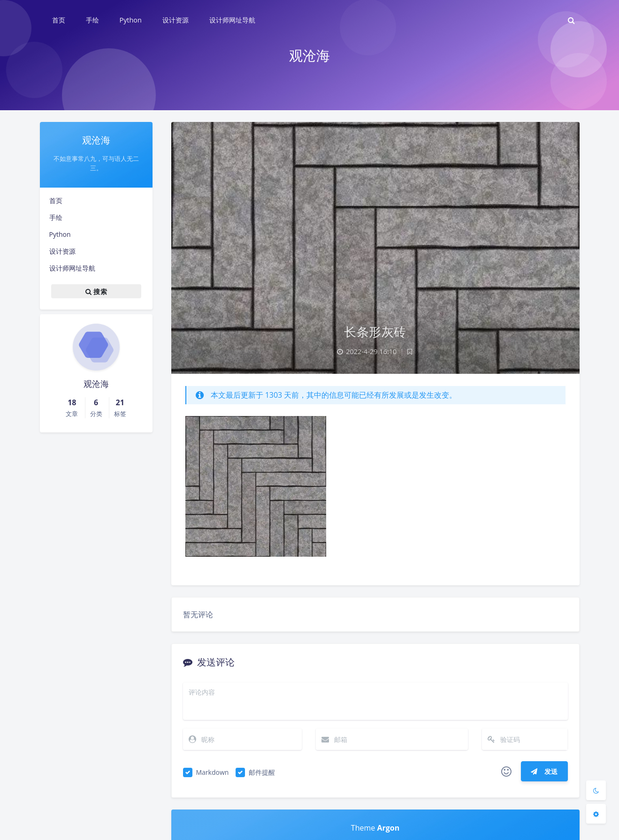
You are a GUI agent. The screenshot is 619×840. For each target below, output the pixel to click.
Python (60, 234)
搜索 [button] (96, 291)
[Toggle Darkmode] (596, 790)
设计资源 (62, 251)
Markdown (213, 772)
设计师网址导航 (72, 268)
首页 (56, 201)
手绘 (56, 217)
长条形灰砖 (375, 332)
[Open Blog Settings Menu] (596, 814)
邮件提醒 (262, 772)
